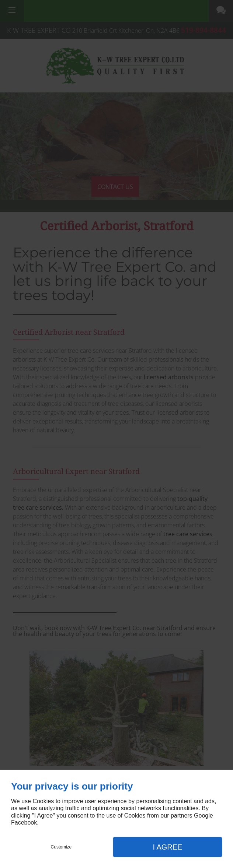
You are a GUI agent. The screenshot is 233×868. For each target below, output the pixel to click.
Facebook (24, 823)
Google (204, 816)
